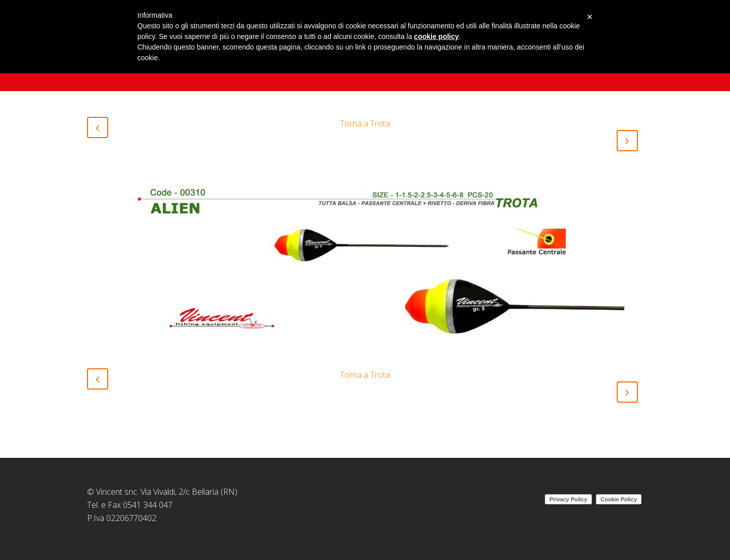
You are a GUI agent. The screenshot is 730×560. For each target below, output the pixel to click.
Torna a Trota (365, 123)
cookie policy (436, 36)
